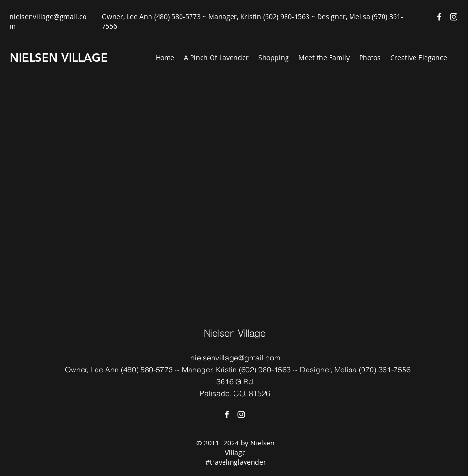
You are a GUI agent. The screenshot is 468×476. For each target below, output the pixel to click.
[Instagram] (454, 17)
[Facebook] (439, 17)
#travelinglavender (236, 462)
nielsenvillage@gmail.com (235, 358)
